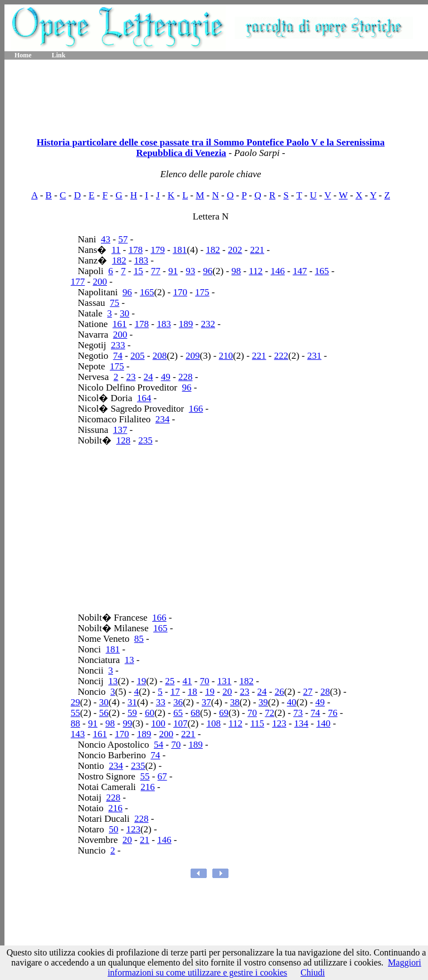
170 (180, 292)
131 (225, 681)
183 (142, 260)
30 (125, 313)
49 (166, 377)
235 (145, 440)
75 (115, 303)
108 (213, 723)
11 (116, 250)
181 (180, 250)
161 (120, 324)
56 (104, 713)
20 (227, 692)
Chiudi (313, 972)
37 (206, 702)
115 (257, 723)
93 (190, 271)
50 (113, 829)
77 (156, 271)
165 (322, 271)
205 (138, 356)
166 (196, 409)
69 (224, 713)
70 (205, 681)
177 (78, 282)
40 (292, 702)
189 (186, 324)
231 (314, 356)
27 (308, 692)
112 (256, 271)
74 (118, 356)
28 (325, 692)
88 (76, 723)
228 (186, 377)
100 (158, 723)
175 (202, 292)
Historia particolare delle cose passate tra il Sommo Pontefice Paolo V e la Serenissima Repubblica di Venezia (211, 148)
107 (181, 723)
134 (301, 723)
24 (149, 377)
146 (278, 271)
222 (281, 356)
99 (127, 723)
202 (235, 250)
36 (178, 702)
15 (138, 271)
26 (279, 692)
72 (269, 713)
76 (333, 713)
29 (76, 702)
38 (235, 702)
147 (300, 271)
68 (195, 713)
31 (132, 702)
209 (193, 356)
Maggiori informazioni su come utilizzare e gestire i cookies (264, 967)
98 (236, 271)
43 (106, 239)
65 (178, 713)
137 (120, 430)
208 (160, 356)
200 (100, 282)
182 (213, 250)
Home (23, 55)
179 (158, 250)
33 (161, 702)
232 (208, 324)
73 (298, 713)
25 (170, 681)
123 (279, 723)
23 (131, 377)
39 (263, 702)
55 (76, 713)
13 (130, 660)
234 (163, 419)
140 (324, 723)
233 (118, 345)
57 (123, 239)
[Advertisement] (216, 95)
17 (175, 692)
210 (226, 356)
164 (144, 398)
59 (132, 713)
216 (148, 787)
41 (187, 681)
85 (139, 639)
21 (145, 840)
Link (59, 55)
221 (257, 250)
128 (123, 440)
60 (150, 713)
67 (162, 776)
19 (141, 681)
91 (173, 271)
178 (136, 250)
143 (78, 734)
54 (159, 745)
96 (208, 271)
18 (193, 692)
